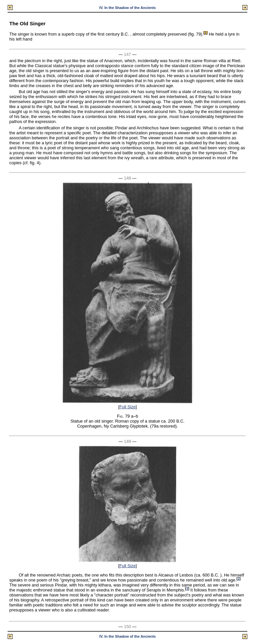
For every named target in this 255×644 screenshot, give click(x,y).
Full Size (127, 407)
